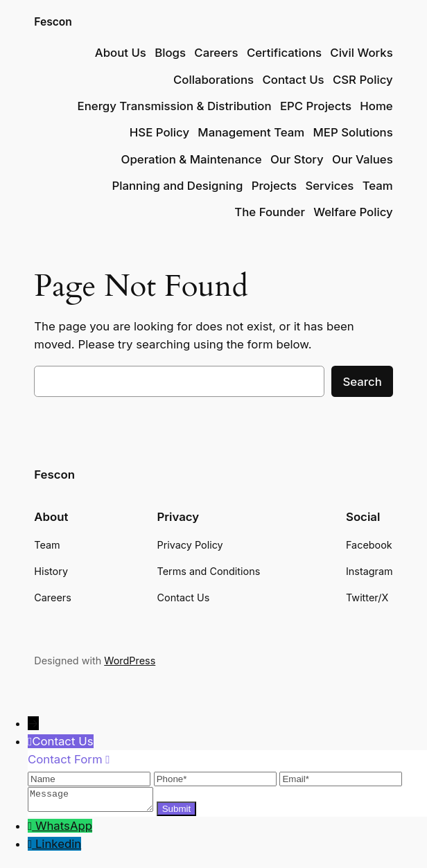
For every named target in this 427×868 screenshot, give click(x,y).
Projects (274, 186)
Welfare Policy (353, 212)
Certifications (284, 53)
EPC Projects (316, 106)
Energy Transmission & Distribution (175, 106)
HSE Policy (159, 132)
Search (362, 382)
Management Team (251, 132)
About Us (121, 53)
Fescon (53, 22)
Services (329, 186)
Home (376, 106)
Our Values (363, 159)
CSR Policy (363, 80)
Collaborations (214, 80)
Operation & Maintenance (192, 159)
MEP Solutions (353, 132)
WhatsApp (64, 830)
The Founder (270, 212)
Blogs (170, 53)
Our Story (297, 159)
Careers (216, 53)
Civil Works (361, 53)
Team (378, 186)
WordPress (130, 661)
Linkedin (58, 848)
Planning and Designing (177, 186)
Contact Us (293, 80)
